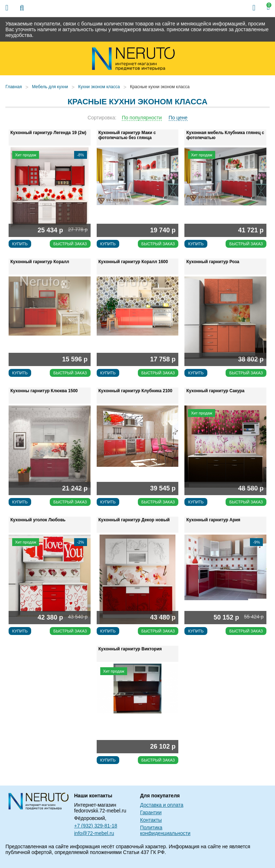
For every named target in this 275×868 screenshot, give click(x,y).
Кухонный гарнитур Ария (213, 520)
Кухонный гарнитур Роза (213, 262)
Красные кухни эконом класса (160, 87)
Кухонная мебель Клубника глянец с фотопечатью (225, 135)
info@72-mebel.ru (94, 833)
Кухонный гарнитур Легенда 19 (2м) (48, 133)
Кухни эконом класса (99, 87)
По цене (178, 118)
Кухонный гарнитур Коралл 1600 (133, 262)
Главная (14, 87)
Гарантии (151, 812)
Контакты (151, 820)
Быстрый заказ (70, 244)
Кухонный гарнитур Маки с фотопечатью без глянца (127, 135)
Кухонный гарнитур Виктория (130, 649)
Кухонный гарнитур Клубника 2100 (136, 391)
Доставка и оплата (162, 805)
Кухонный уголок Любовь (38, 520)
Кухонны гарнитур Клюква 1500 (44, 391)
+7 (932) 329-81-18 (96, 826)
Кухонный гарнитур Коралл (40, 262)
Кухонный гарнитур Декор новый (134, 520)
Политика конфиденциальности (165, 830)
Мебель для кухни (50, 87)
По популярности (142, 118)
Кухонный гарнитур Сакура (215, 391)
